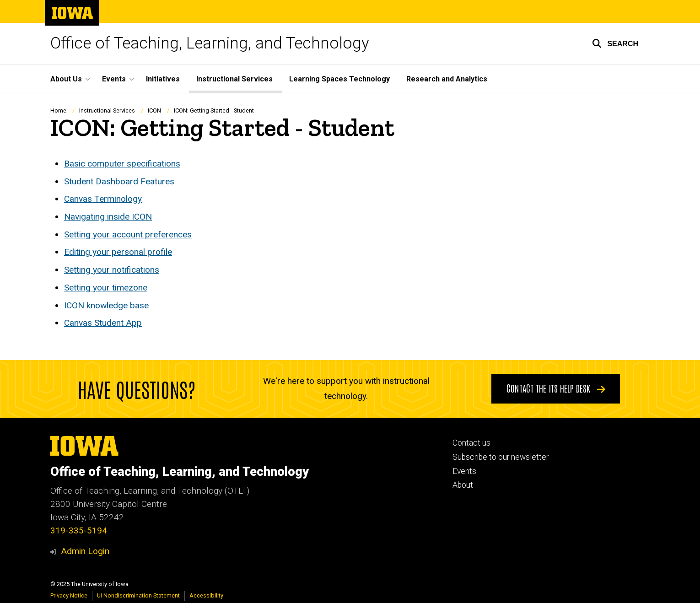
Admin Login (85, 551)
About (463, 485)
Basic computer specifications (122, 164)
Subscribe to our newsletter (501, 457)
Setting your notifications (112, 270)
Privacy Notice (69, 595)
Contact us (471, 443)
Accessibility (206, 595)
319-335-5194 (79, 530)
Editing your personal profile (118, 252)
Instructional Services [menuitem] (234, 79)
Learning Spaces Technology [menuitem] (339, 79)
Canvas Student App (103, 323)
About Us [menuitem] (66, 79)
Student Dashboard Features (119, 181)
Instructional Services (107, 110)
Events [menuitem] (114, 79)
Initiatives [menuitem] (163, 79)
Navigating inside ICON (108, 217)
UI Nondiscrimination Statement (138, 595)
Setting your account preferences (128, 234)
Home (58, 110)
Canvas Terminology (103, 199)
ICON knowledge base (106, 305)
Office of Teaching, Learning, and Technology (210, 43)
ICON (154, 110)
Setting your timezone (106, 288)
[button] (615, 43)
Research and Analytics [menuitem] (447, 79)
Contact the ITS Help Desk (556, 388)
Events (464, 471)
